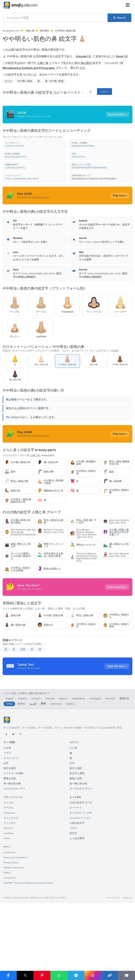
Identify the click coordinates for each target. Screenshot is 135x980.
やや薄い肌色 (25, 81)
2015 (82, 68)
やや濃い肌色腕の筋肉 (83, 463)
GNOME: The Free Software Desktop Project (28, 950)
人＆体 (7, 815)
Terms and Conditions (16, 924)
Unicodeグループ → (14, 855)
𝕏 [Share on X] (25, 975)
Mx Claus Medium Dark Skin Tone (116, 555)
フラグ (7, 820)
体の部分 (45, 31)
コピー (105, 92)
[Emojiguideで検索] (56, 18)
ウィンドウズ (11, 885)
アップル (8, 869)
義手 (10, 472)
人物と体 (30, 31)
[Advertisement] (67, 603)
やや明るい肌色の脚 (116, 491)
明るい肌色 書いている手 (83, 521)
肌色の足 (13, 491)
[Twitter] (13, 801)
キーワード (76, 875)
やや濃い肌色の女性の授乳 (17, 521)
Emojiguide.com (11, 31)
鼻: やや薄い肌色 (54, 81)
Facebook (9, 880)
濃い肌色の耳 (48, 462)
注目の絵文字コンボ (81, 869)
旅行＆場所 (10, 835)
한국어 (21, 771)
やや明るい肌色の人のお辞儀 (17, 569)
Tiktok (7, 905)
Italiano (63, 765)
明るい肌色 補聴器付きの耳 (116, 463)
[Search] (119, 18)
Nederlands (79, 765)
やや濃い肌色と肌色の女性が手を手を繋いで (116, 532)
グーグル (8, 875)
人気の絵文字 (77, 890)
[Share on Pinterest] (42, 975)
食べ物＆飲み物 (12, 850)
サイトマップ (113, 965)
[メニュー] (128, 5)
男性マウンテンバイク (50, 545)
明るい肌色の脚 (16, 481)
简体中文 (124, 765)
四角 (23, 681)
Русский (110, 765)
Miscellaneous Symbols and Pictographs (94, 179)
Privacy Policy (11, 929)
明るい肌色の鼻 (82, 647)
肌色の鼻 (13, 647)
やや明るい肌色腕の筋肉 (50, 482)
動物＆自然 (10, 845)
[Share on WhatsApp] (59, 975)
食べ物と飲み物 (78, 850)
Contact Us (10, 945)
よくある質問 (77, 905)
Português (95, 765)
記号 (6, 830)
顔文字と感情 (77, 840)
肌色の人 (45, 657)
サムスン (8, 895)
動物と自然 (76, 845)
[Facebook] (6, 801)
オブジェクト (11, 825)
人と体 (73, 815)
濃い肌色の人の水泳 (116, 545)
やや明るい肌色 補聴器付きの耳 (18, 501)
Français (50, 765)
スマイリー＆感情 (13, 840)
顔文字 (73, 900)
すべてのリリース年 (81, 880)
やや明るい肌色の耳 (83, 472)
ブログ (73, 895)
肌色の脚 (45, 472)
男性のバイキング (83, 545)
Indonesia (56, 771)
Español (23, 765)
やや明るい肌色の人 (116, 648)
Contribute (9, 919)
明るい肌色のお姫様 (50, 521)
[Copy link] (110, 975)
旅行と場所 (76, 835)
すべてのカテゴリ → (81, 855)
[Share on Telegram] (76, 975)
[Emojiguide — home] (21, 5)
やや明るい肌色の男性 (116, 657)
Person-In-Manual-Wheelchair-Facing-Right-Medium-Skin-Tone (84, 557)
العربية (33, 771)
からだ (8, 81)
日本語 (9, 771)
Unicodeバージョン (80, 885)
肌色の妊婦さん (49, 569)
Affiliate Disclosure (14, 934)
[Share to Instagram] (93, 975)
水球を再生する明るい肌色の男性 (50, 555)
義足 (109, 472)
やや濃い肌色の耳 (17, 462)
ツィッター (10, 890)
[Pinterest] (20, 801)
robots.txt (127, 965)
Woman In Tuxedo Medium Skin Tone (51, 531)
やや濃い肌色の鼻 (50, 647)
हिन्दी (43, 771)
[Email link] (127, 975)
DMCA (7, 940)
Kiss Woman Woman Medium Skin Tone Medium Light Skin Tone (83, 533)
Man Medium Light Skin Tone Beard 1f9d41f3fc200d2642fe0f (19, 532)
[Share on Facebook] (8, 975)
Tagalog (70, 771)
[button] (34, 145)
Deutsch (36, 765)
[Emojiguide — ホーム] (7, 787)
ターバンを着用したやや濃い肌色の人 (17, 556)
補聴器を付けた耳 (50, 491)
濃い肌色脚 (112, 481)
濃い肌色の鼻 (15, 657)
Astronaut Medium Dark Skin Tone (116, 521)
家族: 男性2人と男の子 (18, 545)
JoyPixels (9, 900)
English (10, 765)
